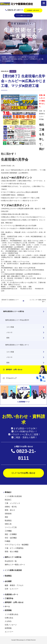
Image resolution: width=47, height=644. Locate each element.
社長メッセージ (11, 625)
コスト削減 (10, 327)
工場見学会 (9, 598)
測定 (6, 517)
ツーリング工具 (11, 527)
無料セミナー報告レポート (15, 565)
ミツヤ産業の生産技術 (13, 496)
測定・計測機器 (11, 534)
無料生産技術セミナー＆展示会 (14, 311)
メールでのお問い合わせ (23, 473)
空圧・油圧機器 (11, 538)
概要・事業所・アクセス (14, 585)
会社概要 (8, 581)
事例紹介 (8, 492)
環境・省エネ (10, 510)
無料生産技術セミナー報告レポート (17, 345)
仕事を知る (9, 618)
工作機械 (8, 531)
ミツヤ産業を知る (12, 614)
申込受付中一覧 (11, 561)
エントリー (9, 632)
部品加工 (8, 500)
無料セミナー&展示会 (13, 557)
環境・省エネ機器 (12, 552)
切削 (8, 338)
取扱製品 (8, 521)
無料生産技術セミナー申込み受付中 (17, 320)
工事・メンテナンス (12, 503)
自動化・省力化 (11, 507)
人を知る (8, 621)
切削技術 (8, 514)
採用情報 (8, 610)
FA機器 (8, 541)
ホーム (7, 606)
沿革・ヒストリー (12, 589)
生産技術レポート (12, 594)
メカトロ (9, 332)
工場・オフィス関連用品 (14, 548)
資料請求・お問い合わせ (13, 370)
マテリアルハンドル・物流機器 (17, 545)
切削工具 (8, 524)
